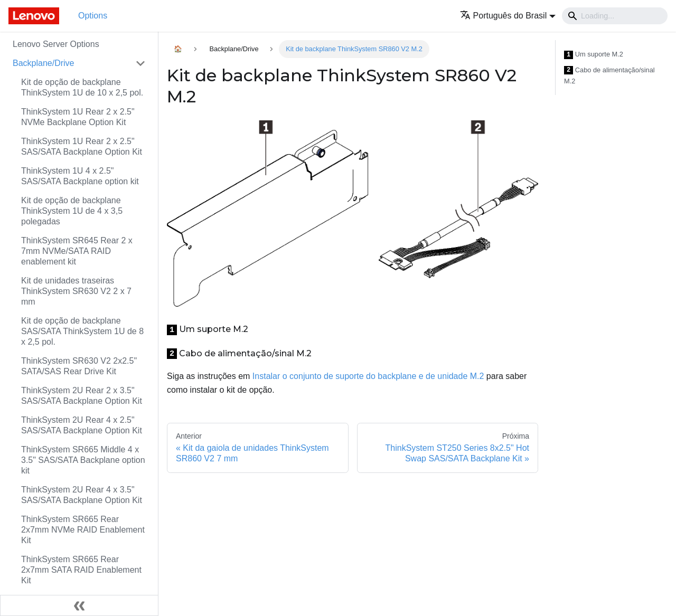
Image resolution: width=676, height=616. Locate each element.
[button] (508, 16)
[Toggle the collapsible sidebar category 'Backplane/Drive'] (140, 63)
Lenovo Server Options (56, 44)
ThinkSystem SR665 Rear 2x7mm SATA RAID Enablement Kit (81, 570)
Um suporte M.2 (594, 55)
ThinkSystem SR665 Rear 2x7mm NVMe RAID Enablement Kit (83, 530)
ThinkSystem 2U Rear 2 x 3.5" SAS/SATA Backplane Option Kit (82, 396)
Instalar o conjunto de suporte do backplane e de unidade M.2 (368, 376)
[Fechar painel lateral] (79, 605)
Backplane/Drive (44, 63)
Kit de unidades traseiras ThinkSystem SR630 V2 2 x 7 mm (76, 291)
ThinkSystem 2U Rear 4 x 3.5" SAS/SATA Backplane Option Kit (82, 495)
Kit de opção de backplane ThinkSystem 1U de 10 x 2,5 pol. (82, 87)
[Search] (615, 16)
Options (93, 16)
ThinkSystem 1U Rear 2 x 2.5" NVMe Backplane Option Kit (78, 117)
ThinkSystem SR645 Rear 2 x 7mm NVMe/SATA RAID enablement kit (77, 251)
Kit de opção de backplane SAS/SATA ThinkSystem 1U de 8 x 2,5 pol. (82, 331)
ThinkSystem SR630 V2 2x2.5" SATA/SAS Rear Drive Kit (79, 366)
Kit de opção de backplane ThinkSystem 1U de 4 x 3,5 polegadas (72, 211)
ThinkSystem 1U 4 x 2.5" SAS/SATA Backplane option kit (80, 176)
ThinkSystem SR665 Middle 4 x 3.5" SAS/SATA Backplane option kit (83, 460)
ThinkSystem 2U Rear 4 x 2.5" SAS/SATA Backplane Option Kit (82, 425)
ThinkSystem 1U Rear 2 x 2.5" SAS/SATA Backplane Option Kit (82, 146)
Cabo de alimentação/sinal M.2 (609, 76)
